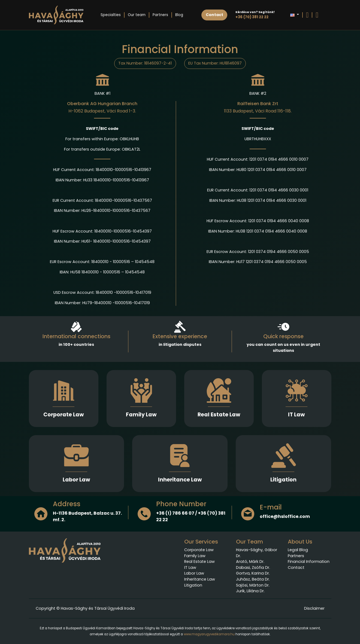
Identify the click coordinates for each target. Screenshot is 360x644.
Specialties (111, 15)
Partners (160, 15)
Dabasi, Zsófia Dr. (253, 567)
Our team (137, 15)
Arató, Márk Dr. (250, 561)
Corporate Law (64, 415)
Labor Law (76, 480)
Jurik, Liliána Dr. (250, 591)
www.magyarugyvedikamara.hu (209, 634)
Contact (296, 567)
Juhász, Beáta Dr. (253, 579)
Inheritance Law (180, 480)
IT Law (297, 415)
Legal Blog (298, 550)
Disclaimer (314, 608)
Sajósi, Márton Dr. (253, 585)
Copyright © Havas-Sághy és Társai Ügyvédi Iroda (85, 608)
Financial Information (309, 561)
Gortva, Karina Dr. (253, 573)
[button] (294, 15)
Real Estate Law (219, 415)
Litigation (283, 480)
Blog (179, 15)
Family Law (141, 415)
